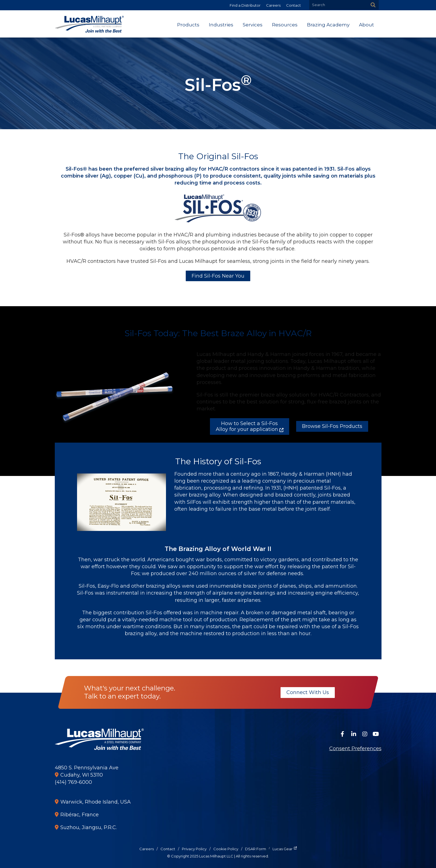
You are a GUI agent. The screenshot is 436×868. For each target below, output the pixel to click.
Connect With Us (307, 692)
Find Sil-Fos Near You (218, 276)
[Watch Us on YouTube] (376, 734)
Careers (273, 5)
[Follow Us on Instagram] (365, 734)
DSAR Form (256, 849)
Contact (293, 5)
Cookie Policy (226, 849)
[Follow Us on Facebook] (343, 734)
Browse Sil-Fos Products (332, 426)
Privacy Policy (194, 849)
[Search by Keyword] (338, 5)
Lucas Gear (283, 849)
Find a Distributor (245, 5)
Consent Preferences (355, 749)
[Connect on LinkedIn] (354, 734)
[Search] (372, 5)
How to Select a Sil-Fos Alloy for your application (247, 426)
